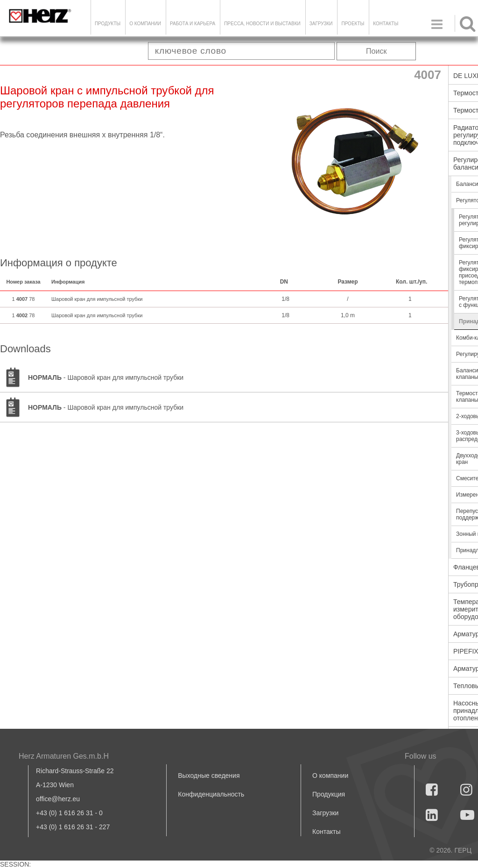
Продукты (108, 24)
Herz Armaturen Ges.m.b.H (64, 756)
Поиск (376, 51)
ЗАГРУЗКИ (321, 24)
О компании (145, 24)
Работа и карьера (193, 24)
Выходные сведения (209, 776)
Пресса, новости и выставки (262, 24)
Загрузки (325, 813)
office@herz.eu (58, 799)
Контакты (386, 24)
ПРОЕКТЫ (353, 24)
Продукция (329, 794)
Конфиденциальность (211, 794)
